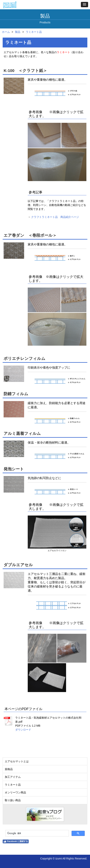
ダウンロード (23, 730)
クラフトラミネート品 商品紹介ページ (55, 217)
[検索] (37, 833)
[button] (84, 5)
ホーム (6, 32)
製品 (18, 32)
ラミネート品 (34, 32)
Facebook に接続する (16, 841)
